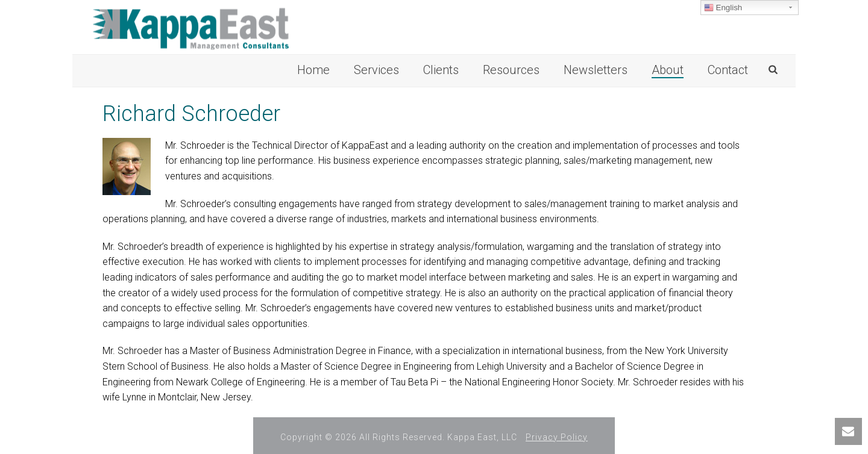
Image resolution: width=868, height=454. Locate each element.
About (668, 70)
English (723, 8)
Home (313, 70)
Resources (511, 70)
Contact (728, 70)
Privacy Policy (557, 437)
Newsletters (596, 70)
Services (376, 70)
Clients (441, 70)
